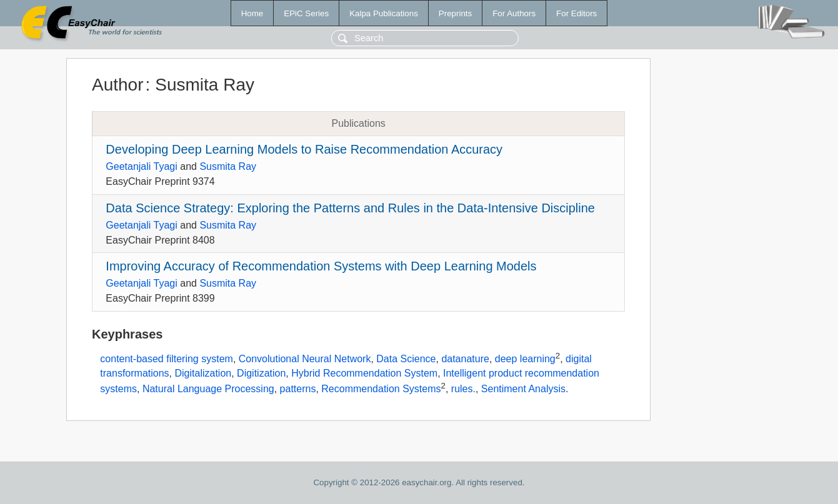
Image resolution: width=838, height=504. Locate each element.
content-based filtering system (167, 359)
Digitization (261, 373)
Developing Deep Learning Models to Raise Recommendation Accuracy (304, 149)
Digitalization (203, 373)
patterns (298, 389)
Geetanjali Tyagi (141, 166)
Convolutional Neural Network (305, 359)
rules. (463, 389)
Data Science (406, 359)
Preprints (455, 13)
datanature (465, 359)
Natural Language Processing (208, 389)
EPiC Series (306, 13)
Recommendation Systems (381, 389)
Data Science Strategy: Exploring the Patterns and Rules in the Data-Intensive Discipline (350, 208)
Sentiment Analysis (523, 389)
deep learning (525, 359)
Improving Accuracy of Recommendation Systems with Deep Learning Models (321, 266)
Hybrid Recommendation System (364, 373)
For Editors (576, 13)
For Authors (514, 13)
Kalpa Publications (384, 13)
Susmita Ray (228, 166)
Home (252, 13)
